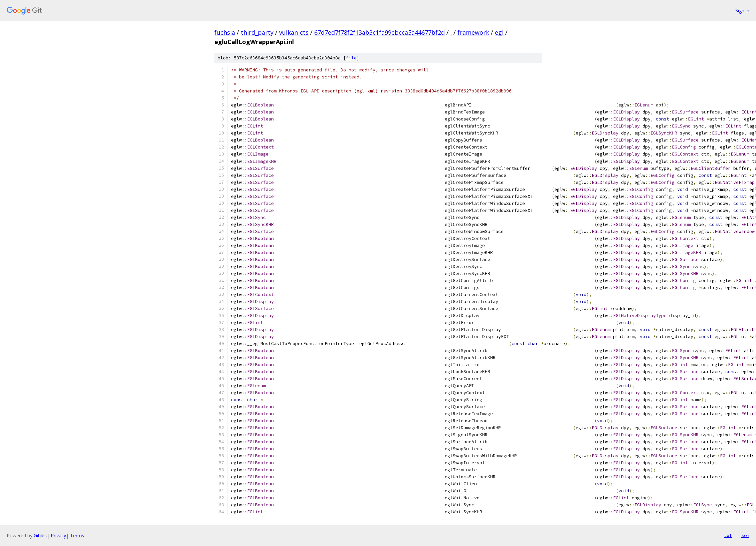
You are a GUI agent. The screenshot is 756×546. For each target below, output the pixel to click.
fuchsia (225, 32)
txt (728, 535)
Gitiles (40, 535)
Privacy (58, 535)
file (351, 58)
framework (473, 32)
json (744, 535)
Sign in (742, 11)
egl (499, 32)
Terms (77, 535)
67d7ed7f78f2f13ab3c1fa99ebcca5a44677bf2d (380, 32)
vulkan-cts (294, 32)
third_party (257, 32)
